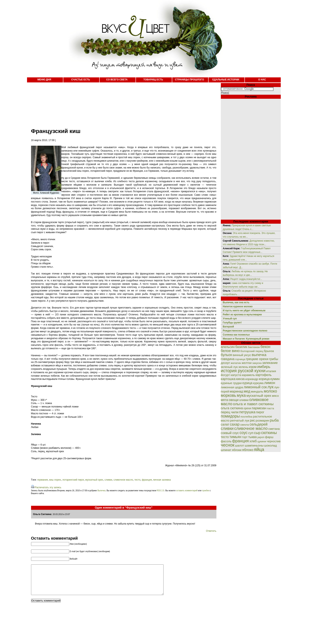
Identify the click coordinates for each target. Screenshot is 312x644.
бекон (266, 347)
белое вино (230, 351)
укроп (261, 437)
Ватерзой (228, 327)
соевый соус (230, 433)
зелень (243, 367)
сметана (274, 429)
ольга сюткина (232, 408)
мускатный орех (94, 480)
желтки (247, 363)
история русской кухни (243, 371)
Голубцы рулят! (232, 323)
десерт (225, 363)
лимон (270, 383)
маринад (236, 391)
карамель (248, 375)
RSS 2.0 (160, 491)
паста (271, 408)
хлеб (253, 441)
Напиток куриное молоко (238, 306)
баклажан (254, 347)
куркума (258, 383)
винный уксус (242, 355)
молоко (270, 391)
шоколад (271, 445)
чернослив (274, 441)
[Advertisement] (120, 103)
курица (247, 383)
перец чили (230, 412)
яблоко (248, 450)
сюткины (269, 433)
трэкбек (206, 491)
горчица (240, 359)
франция (147, 480)
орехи (247, 408)
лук (270, 387)
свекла (245, 425)
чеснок (228, 445)
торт (245, 437)
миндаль (257, 391)
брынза (269, 351)
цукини (262, 441)
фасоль (226, 441)
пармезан (259, 408)
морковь (229, 395)
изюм (253, 367)
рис (252, 420)
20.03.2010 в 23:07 (61, 514)
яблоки (237, 450)
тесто (137, 480)
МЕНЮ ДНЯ (44, 80)
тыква (253, 437)
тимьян (235, 437)
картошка (228, 379)
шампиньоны (254, 445)
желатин (236, 363)
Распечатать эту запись (48, 487)
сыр (257, 433)
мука (241, 395)
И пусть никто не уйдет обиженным (244, 311)
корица (264, 379)
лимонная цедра (232, 387)
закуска (257, 363)
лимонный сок (255, 387)
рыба (274, 420)
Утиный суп (230, 319)
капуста (236, 375)
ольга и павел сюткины (253, 404)
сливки (108, 480)
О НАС (262, 80)
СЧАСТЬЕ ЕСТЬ (81, 80)
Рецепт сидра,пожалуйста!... (246, 279)
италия (271, 371)
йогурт (225, 375)
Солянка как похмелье (236, 335)
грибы (274, 359)
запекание (270, 363)
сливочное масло (123, 480)
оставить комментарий (187, 491)
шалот (239, 445)
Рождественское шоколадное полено (245, 331)
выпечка (259, 355)
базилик (241, 347)
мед (247, 391)
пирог (260, 412)
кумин (275, 379)
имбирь (264, 367)
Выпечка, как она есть (236, 302)
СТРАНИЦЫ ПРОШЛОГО (189, 80)
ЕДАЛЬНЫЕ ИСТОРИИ (226, 80)
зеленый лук (229, 367)
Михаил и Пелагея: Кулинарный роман (246, 339)
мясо (275, 396)
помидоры (230, 416)
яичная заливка (162, 480)
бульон (227, 355)
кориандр (252, 379)
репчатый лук (240, 420)
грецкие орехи (257, 359)
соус (244, 433)
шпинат (226, 450)
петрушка (247, 412)
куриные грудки (231, 383)
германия (43, 480)
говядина (228, 359)
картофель (264, 375)
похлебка (246, 417)
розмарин (262, 420)
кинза (240, 379)
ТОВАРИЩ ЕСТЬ (153, 80)
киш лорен (55, 480)
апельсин (228, 347)
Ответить (211, 531)
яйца (259, 449)
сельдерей (258, 424)
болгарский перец (252, 351)
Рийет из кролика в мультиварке (242, 315)
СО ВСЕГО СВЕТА (117, 80)
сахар (235, 424)
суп (251, 433)
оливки (244, 400)
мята (224, 400)
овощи (234, 400)
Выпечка (101, 491)
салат (225, 424)
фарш (269, 437)
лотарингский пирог (73, 480)
